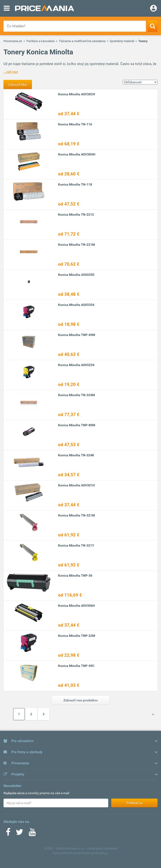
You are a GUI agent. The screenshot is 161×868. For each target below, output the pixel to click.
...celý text (11, 72)
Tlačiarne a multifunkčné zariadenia (82, 41)
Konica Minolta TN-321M (76, 515)
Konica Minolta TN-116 (75, 124)
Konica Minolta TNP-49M (77, 335)
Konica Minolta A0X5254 (76, 365)
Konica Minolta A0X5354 (76, 305)
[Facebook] (8, 834)
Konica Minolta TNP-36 (75, 576)
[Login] (153, 9)
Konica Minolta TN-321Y (76, 545)
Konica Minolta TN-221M (76, 245)
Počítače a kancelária (40, 41)
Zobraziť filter (18, 84)
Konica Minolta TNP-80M (77, 425)
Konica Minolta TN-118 (75, 184)
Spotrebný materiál (122, 41)
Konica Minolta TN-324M (76, 395)
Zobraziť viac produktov (81, 700)
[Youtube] (32, 834)
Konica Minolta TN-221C (76, 215)
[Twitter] (20, 834)
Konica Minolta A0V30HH (77, 154)
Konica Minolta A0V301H (76, 485)
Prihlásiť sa (135, 803)
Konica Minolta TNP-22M (77, 636)
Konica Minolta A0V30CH (77, 94)
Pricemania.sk (13, 41)
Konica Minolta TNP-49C (76, 666)
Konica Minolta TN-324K (76, 455)
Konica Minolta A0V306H (76, 606)
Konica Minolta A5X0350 (76, 275)
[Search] (153, 26)
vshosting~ (102, 853)
